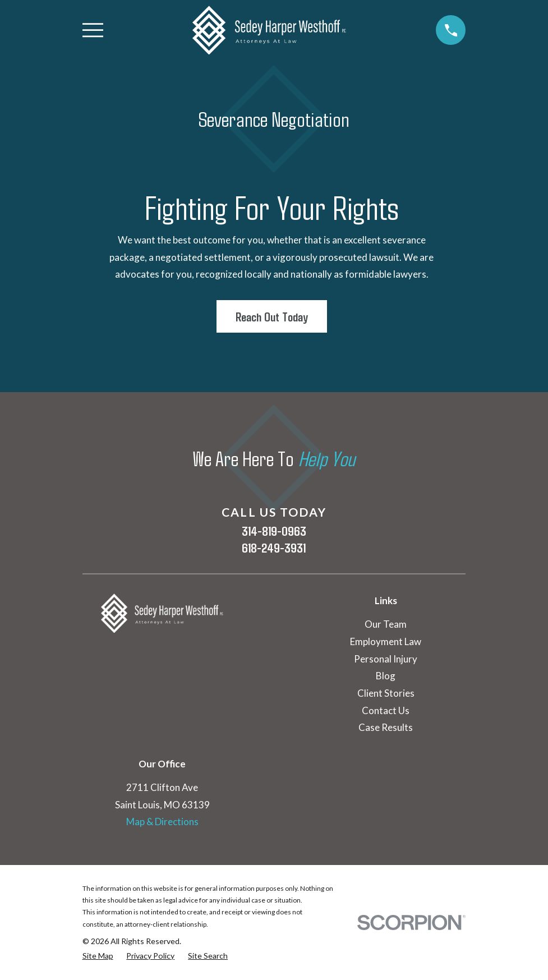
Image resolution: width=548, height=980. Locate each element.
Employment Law (386, 641)
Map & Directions (162, 822)
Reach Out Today (272, 316)
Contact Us (386, 710)
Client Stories (386, 693)
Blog (386, 676)
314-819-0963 (274, 531)
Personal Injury (386, 659)
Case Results (386, 727)
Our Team (386, 624)
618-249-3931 (274, 548)
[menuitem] (98, 956)
